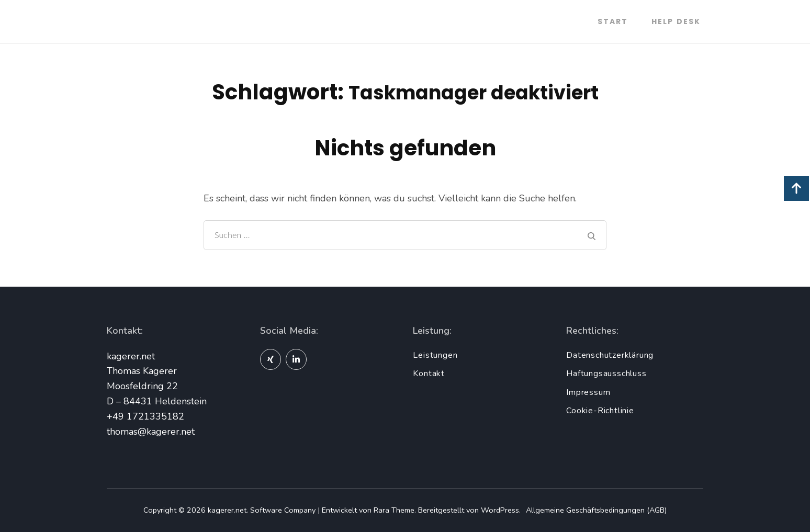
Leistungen (435, 355)
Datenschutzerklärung (610, 355)
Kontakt (429, 373)
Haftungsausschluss (606, 373)
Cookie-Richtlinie (600, 411)
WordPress (500, 510)
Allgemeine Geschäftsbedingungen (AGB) (596, 510)
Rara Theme (394, 510)
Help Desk (676, 21)
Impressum (588, 392)
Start (613, 21)
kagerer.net (227, 510)
